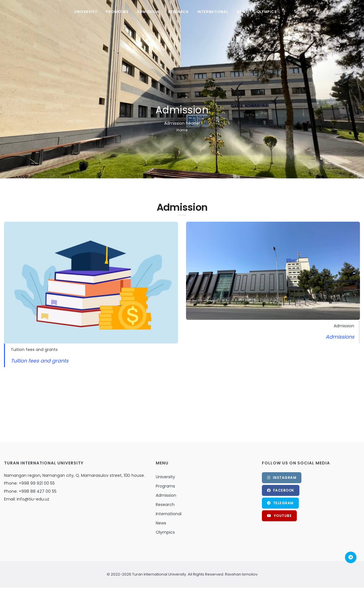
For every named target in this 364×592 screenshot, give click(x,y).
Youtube (279, 516)
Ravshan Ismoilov (241, 574)
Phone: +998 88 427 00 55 (30, 491)
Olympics (267, 12)
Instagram (282, 478)
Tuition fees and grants (40, 361)
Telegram (280, 503)
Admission (148, 12)
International (213, 12)
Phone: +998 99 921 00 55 (29, 483)
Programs (117, 12)
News (242, 12)
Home (182, 130)
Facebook (281, 490)
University (86, 12)
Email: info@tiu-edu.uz (27, 499)
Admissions (340, 337)
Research (178, 12)
